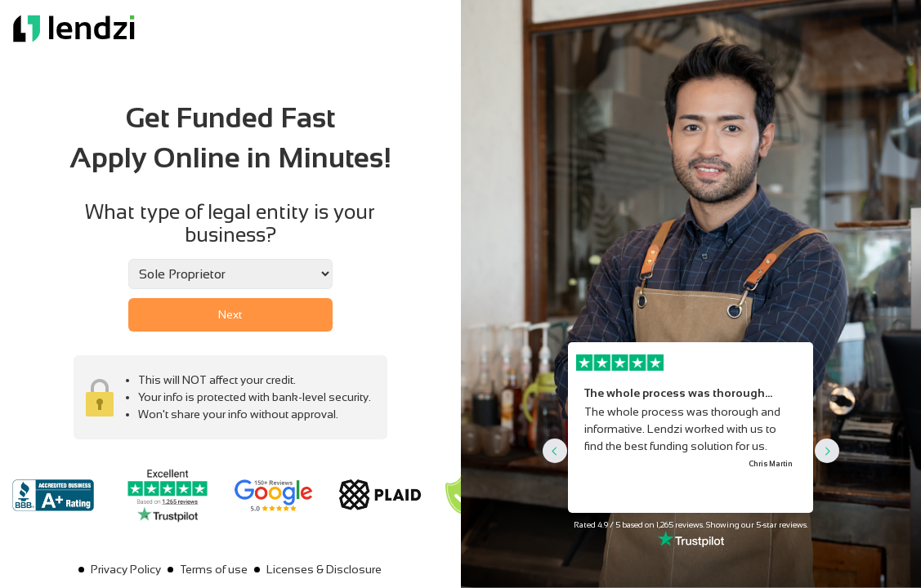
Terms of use (214, 569)
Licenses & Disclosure (324, 569)
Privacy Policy (126, 569)
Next (230, 314)
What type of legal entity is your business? (230, 223)
